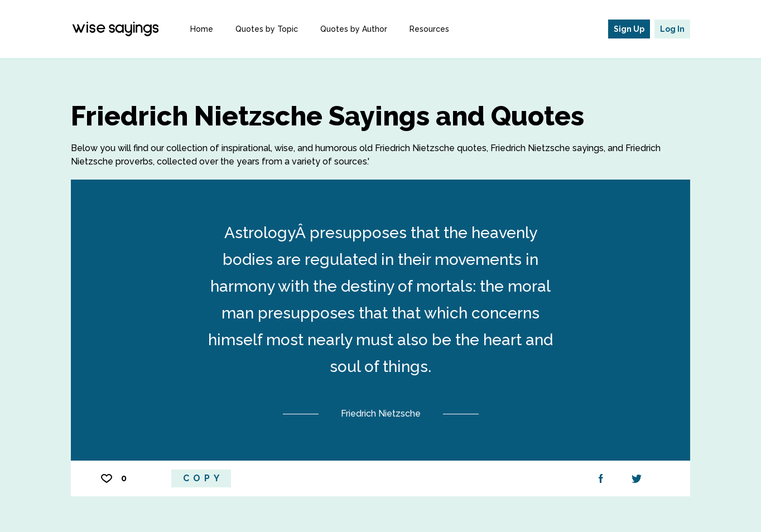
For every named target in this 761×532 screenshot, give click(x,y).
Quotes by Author (354, 29)
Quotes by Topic (267, 29)
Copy (203, 478)
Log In (672, 29)
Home (202, 29)
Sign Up (629, 29)
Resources (429, 29)
